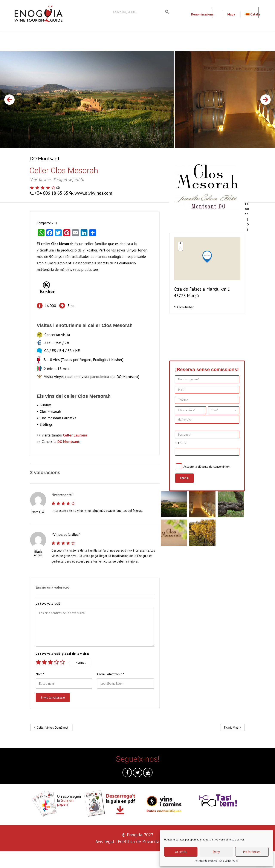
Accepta (181, 852)
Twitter (137, 774)
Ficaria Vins (231, 728)
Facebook (127, 774)
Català (253, 14)
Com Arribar (185, 307)
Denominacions (202, 14)
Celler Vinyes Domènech (53, 728)
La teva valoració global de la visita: (62, 654)
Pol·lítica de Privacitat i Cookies (149, 841)
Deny (216, 852)
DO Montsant (45, 158)
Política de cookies (206, 861)
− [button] (180, 248)
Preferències (252, 852)
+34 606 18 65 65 (51, 193)
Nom (40, 674)
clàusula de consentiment (214, 467)
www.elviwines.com (93, 193)
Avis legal (105, 841)
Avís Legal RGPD (229, 861)
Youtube (148, 774)
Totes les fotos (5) (248, 191)
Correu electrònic (111, 674)
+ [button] (180, 244)
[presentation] (33, 860)
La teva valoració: (49, 604)
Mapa (231, 14)
